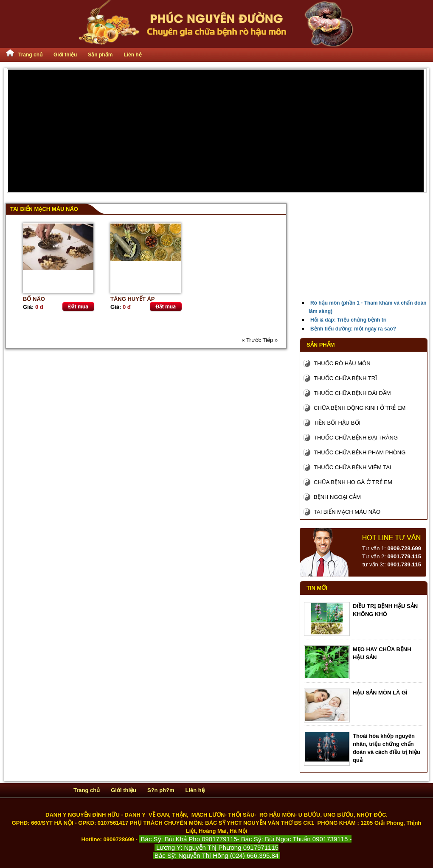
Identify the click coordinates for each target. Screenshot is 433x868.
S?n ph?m (161, 790)
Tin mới (317, 588)
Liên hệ (132, 55)
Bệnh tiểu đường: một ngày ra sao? (353, 329)
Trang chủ (30, 55)
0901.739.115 (404, 564)
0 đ (39, 307)
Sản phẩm (100, 55)
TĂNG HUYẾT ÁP (133, 299)
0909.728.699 (404, 548)
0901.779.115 (404, 556)
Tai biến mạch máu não (44, 209)
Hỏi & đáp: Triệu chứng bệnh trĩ (349, 320)
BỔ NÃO (34, 299)
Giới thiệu (65, 55)
